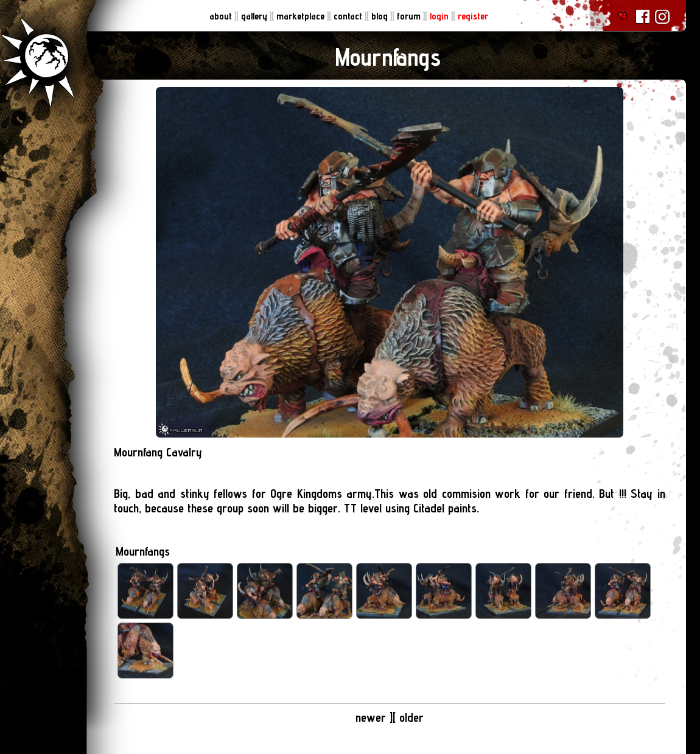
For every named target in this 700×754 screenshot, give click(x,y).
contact (349, 16)
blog (381, 16)
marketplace (302, 16)
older (411, 717)
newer (373, 717)
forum (410, 16)
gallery (255, 16)
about (222, 16)
